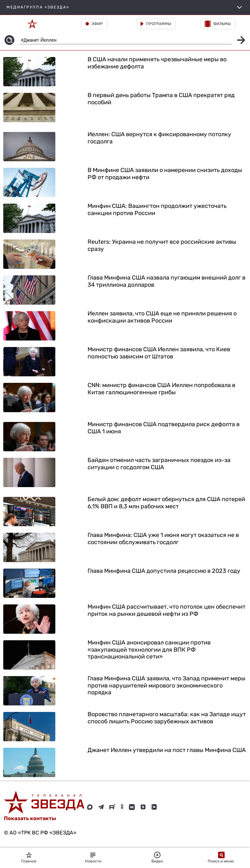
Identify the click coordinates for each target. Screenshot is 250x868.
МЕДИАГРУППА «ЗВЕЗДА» (125, 7)
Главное (29, 858)
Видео (157, 858)
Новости (93, 858)
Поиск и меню (221, 858)
